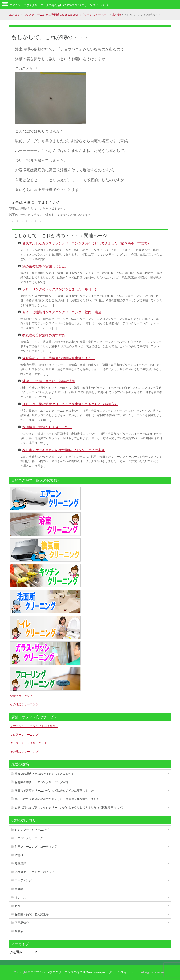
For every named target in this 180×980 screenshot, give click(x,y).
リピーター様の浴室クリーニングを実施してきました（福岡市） (70, 404)
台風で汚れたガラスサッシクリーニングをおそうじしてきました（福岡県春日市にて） (86, 243)
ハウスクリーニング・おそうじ (35, 872)
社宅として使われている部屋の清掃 (49, 381)
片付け (19, 855)
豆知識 (19, 889)
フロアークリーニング (24, 735)
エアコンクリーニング (29, 838)
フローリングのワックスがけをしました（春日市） (60, 289)
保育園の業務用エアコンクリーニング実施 (42, 782)
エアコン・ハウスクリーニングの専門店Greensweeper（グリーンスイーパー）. (86, 972)
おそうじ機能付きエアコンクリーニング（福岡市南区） (63, 312)
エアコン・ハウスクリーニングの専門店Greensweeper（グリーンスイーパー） (59, 5)
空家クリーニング (21, 696)
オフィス (20, 898)
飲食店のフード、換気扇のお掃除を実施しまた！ (59, 358)
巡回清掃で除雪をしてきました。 (47, 427)
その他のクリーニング (24, 704)
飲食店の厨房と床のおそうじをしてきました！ (44, 774)
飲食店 (19, 931)
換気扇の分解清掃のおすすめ (44, 335)
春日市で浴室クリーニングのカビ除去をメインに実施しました (54, 791)
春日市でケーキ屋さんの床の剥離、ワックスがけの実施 (63, 450)
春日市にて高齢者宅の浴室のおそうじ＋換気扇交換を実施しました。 (59, 799)
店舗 (18, 906)
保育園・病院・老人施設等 (32, 914)
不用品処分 (22, 923)
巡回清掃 (20, 864)
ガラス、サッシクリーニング (28, 743)
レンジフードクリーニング (32, 830)
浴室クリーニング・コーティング (36, 847)
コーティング (23, 880)
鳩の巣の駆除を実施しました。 (45, 266)
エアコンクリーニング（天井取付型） (34, 726)
